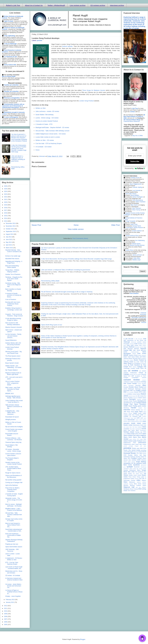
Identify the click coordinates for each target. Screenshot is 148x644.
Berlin (144, 352)
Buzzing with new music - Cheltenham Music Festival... (13, 304)
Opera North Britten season (14, 547)
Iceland (140, 408)
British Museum (142, 355)
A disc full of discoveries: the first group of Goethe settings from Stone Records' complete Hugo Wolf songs (76, 259)
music (141, 421)
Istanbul (138, 410)
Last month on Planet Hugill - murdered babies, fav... (14, 568)
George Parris (137, 226)
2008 (6, 616)
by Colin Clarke (139, 362)
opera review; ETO (134, 439)
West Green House (140, 484)
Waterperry (132, 482)
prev (145, 446)
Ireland (133, 410)
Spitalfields (136, 465)
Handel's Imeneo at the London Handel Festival (13, 463)
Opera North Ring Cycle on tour (52, 325)
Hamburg (126, 408)
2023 (6, 194)
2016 (6, 213)
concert (144, 378)
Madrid (125, 420)
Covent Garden (132, 384)
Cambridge (127, 368)
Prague (137, 446)
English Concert (141, 390)
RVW (125, 455)
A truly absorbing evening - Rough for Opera (14, 319)
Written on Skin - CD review (45, 140)
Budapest (144, 358)
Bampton (126, 347)
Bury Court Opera (128, 360)
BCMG (125, 352)
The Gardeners (139, 472)
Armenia (132, 344)
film (137, 396)
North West (135, 430)
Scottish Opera (142, 458)
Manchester (131, 420)
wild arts (138, 487)
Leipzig (126, 415)
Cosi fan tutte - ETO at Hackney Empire (49, 143)
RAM (141, 448)
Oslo (145, 439)
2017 (6, 210)
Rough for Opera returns (13, 473)
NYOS (125, 434)
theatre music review (135, 475)
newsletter (126, 429)
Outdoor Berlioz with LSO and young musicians (13, 344)
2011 (6, 608)
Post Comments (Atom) (80, 238)
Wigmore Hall (129, 487)
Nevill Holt (143, 425)
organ (141, 439)
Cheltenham (133, 373)
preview (40, 41)
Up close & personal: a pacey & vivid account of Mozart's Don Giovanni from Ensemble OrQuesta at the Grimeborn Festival (19, 138)
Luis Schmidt (136, 190)
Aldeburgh (127, 342)
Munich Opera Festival (129, 421)
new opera (126, 427)
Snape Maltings (141, 462)
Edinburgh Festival (141, 389)
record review (136, 450)
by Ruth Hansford (134, 365)
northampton (143, 430)
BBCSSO (143, 350)
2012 (6, 606)
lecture (130, 413)
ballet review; (143, 345)
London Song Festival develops (12, 348)
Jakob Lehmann (137, 255)
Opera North (128, 437)
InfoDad (144, 322)
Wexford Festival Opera (138, 485)
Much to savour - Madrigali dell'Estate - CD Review (13, 505)
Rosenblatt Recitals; (130, 453)
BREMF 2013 (10, 394)
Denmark (138, 385)
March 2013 (10, 248)
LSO (142, 418)
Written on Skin (41, 108)
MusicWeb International (139, 318)
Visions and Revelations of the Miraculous (13, 476)
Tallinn (139, 470)
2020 (6, 202)
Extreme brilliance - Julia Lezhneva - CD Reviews (14, 439)
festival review (132, 396)
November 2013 (11, 226)
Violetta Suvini (135, 178)
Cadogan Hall (142, 367)
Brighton (131, 355)
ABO (125, 340)
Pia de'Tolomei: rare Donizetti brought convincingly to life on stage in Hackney (67, 292)
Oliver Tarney (136, 210)
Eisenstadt (126, 390)
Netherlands (136, 425)
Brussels (135, 358)
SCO (129, 458)
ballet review (134, 345)
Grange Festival (141, 403)
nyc (141, 432)
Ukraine (136, 479)
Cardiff (138, 368)
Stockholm (137, 467)
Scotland (134, 458)
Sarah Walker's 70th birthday (12, 446)
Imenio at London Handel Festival (47, 121)
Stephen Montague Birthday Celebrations (14, 541)
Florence (135, 398)
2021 (6, 199)
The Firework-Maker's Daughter (12, 459)
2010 (6, 611)
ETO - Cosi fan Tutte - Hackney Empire (12, 563)
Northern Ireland (129, 432)
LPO (138, 418)
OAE (128, 434)
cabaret (134, 367)
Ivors (145, 410)
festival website (67, 46)
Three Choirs (132, 477)
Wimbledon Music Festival (131, 489)
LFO (145, 415)
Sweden (126, 470)
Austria (140, 344)
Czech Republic (142, 384)
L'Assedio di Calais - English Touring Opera (14, 495)
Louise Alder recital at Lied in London (48, 137)
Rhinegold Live (132, 452)
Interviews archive (117, 5)
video (138, 480)
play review (143, 444)
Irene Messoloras (138, 200)
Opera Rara (137, 437)
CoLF (145, 376)
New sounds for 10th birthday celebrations (13, 324)
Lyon (145, 418)
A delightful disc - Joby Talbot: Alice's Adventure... (12, 413)
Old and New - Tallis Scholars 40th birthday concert (52, 131)
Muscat (137, 421)
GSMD (126, 406)
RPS (141, 453)
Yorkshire (133, 491)
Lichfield (126, 416)
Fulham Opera (142, 398)
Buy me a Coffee (138, 136)
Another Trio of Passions (13, 274)
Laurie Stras (129, 250)
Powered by (135, 168)
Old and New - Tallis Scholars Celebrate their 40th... (14, 515)
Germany (126, 401)
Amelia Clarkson (137, 231)
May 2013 (9, 242)
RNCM (144, 452)
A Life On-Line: (138, 339)
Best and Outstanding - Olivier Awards (12, 267)
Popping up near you (12, 544)
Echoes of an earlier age (13, 256)
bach (125, 345)
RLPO (140, 452)
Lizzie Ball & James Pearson (134, 228)
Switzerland (133, 470)
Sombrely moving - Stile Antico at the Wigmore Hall (13, 285)
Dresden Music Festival (136, 387)
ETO (140, 392)
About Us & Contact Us (34, 5)
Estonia (136, 392)
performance (142, 443)
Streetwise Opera (128, 469)
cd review (133, 371)
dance (125, 385)
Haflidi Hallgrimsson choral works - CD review (51, 134)
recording (143, 450)
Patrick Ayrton (136, 244)
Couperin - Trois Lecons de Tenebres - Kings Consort (14, 315)
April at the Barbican (12, 485)
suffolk (144, 469)
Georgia (144, 399)
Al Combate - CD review (44, 147)
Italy (142, 410)
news (144, 427)
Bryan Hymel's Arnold (12, 363)
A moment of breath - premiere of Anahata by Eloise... (13, 295)
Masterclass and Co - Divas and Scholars (14, 572)
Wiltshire (144, 487)
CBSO (142, 368)
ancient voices (142, 342)
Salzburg (133, 457)
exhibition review (132, 394)
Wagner (144, 480)
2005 (6, 625)
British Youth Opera (129, 357)
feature (139, 394)
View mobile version (76, 229)
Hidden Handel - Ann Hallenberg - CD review (13, 367)
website (144, 482)
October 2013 (10, 229)
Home (38, 150)
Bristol (136, 355)
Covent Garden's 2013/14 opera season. (13, 455)
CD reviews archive (98, 5)
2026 (6, 186)
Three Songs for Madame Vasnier (94, 90)
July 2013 (9, 237)
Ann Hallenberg (140, 240)
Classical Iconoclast (143, 314)
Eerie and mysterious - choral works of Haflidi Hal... (13, 535)
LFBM (142, 415)
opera (144, 434)
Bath (125, 349)
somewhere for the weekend (133, 463)
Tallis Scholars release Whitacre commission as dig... (14, 407)
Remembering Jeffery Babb (50, 281)
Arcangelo (126, 344)
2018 (6, 208)
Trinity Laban (141, 477)
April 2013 (9, 245)
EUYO (125, 394)
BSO (140, 358)
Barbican (132, 347)
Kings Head (130, 412)
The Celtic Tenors (131, 194)
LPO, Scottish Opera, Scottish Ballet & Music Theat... (13, 469)
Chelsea (126, 373)
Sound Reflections (11, 340)
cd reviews (143, 371)
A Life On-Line (128, 339)
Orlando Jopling (137, 187)
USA (140, 478)
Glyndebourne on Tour (130, 403)
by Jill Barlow (136, 363)
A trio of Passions (11, 299)
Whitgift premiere (11, 420)
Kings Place (139, 412)
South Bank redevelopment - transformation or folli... (14, 530)
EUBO (144, 392)
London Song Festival (87, 101)
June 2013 (9, 240)
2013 (6, 221)
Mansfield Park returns (12, 259)
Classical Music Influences (132, 121)
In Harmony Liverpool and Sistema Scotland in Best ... (14, 580)
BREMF (126, 355)
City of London (137, 374)
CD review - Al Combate (13, 576)
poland (125, 446)
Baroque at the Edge (141, 347)
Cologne (126, 378)
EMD (131, 390)
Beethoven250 (135, 352)
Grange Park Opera (131, 404)
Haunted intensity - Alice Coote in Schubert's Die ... (13, 252)
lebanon (126, 413)
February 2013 (10, 600)
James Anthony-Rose (132, 236)
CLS (129, 376)
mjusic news (139, 420)
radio (138, 448)
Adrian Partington (138, 197)
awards (144, 344)
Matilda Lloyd (136, 260)
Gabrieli (126, 399)
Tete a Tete (131, 472)
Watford (139, 482)
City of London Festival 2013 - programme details (12, 383)
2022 (6, 197)
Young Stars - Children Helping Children (12, 271)
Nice (131, 429)
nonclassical (138, 429)
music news (136, 423)
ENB (134, 390)
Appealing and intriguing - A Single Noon (14, 262)
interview (127, 410)
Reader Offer (127, 450)
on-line (132, 434)
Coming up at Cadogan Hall (14, 483)
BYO (130, 367)
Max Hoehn (134, 205)
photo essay (135, 444)
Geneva (139, 399)
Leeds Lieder (142, 413)
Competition (135, 378)
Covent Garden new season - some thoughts (14, 430)
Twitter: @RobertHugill (56, 5)
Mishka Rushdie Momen (137, 245)
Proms (134, 448)
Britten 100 (139, 357)
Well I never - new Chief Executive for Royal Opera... (13, 389)
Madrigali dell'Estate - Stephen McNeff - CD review (52, 127)
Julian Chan (134, 224)
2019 (6, 205)
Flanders (130, 398)
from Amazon (134, 293)
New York (132, 427)
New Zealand (138, 427)
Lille (130, 416)
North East (127, 430)
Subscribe (135, 161)
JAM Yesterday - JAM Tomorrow (12, 550)
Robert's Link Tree (13, 5)
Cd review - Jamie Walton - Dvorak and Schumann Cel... (14, 586)
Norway (137, 432)
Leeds (135, 413)
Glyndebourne (142, 401)
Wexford (126, 485)
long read (133, 418)
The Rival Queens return (13, 356)
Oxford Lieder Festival (135, 441)
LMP (140, 416)
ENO (125, 392)
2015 (6, 216)
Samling (138, 457)
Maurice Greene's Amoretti (14, 327)
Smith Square (131, 462)
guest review (142, 406)
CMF (133, 376)
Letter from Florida (134, 415)
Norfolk (144, 429)
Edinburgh (131, 389)
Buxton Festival (139, 360)
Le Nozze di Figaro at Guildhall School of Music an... (14, 592)
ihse (145, 408)
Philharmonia (127, 444)
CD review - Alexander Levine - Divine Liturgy (13, 450)
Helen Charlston (140, 202)
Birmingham (127, 353)
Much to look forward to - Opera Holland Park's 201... (13, 525)
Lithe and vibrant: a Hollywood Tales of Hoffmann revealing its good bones (66, 270)
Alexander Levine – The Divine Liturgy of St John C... (14, 500)
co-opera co (138, 376)
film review (141, 396)
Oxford (126, 441)
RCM (145, 448)
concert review (132, 380)
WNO (140, 489)
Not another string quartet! (13, 480)
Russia (144, 453)
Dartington (131, 385)
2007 (6, 619)
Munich (144, 420)
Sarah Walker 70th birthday (45, 115)
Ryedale (130, 455)
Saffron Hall (138, 455)
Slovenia (144, 460)
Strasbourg (143, 467)
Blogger (83, 639)
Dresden (126, 387)
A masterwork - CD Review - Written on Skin (14, 559)
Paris (135, 443)
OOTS (140, 434)
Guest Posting (133, 406)
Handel (133, 408)
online (137, 434)
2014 (6, 218)
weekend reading (128, 484)
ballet (128, 345)
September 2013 (11, 231)
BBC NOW (137, 350)
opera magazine (141, 435)
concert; (144, 380)
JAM (125, 412)
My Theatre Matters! (12, 370)
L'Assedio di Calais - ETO (44, 124)
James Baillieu (135, 195)
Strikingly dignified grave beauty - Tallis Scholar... (14, 397)
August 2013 (10, 234)
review (125, 452)
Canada (133, 368)
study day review (138, 469)
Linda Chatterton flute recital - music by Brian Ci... (14, 401)
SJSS (139, 460)
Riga (137, 452)
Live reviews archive (78, 5)
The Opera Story (138, 474)
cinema (131, 374)
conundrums (137, 382)
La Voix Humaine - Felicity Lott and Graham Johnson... (13, 336)
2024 (6, 191)
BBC (131, 350)
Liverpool (135, 416)
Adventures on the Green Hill (137, 340)
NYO (145, 432)
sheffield (134, 460)
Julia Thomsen (137, 208)
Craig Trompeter (131, 221)
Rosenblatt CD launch (12, 417)
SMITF (125, 462)
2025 (6, 189)
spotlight (130, 467)
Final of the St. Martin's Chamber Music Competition (12, 490)
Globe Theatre (133, 401)
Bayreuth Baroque (133, 349)
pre (141, 446)
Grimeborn (143, 404)
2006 (6, 622)
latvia (145, 412)
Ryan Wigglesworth (136, 184)
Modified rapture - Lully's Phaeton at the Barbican (14, 509)
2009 (6, 614)
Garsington (132, 399)
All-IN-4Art (134, 342)
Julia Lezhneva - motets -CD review (47, 111)
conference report (128, 382)
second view (127, 460)
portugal (131, 446)
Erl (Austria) (130, 392)
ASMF (136, 344)
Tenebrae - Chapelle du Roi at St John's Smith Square (14, 279)
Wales (125, 482)
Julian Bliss (137, 258)
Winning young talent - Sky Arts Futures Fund (14, 352)
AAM (145, 339)
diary (144, 385)
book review (142, 353)
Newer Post (36, 225)
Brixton (131, 358)
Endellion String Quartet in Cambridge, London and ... (14, 310)
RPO (138, 453)
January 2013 (10, 602)
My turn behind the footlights (14, 427)
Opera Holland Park (130, 435)
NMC (134, 429)
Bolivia (134, 354)
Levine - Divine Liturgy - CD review (47, 118)
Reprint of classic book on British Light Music (13, 374)
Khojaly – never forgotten (13, 596)
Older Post (115, 225)
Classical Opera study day (13, 442)
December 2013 (11, 223)
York (129, 491)
